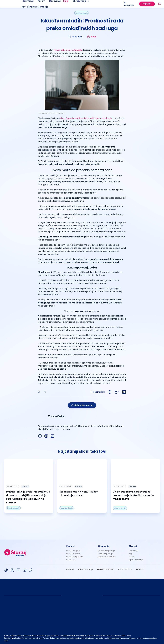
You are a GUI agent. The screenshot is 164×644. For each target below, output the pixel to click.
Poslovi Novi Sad (73, 554)
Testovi (132, 557)
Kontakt (140, 569)
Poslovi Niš (71, 560)
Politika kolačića (125, 569)
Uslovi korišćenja (86, 569)
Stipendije (103, 546)
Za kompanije (129, 4)
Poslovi (70, 546)
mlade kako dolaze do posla (68, 50)
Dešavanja (133, 551)
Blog (131, 554)
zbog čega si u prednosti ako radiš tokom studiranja (86, 118)
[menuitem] (38, 7)
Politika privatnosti (105, 569)
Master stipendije (105, 554)
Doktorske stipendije (107, 557)
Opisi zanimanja (136, 560)
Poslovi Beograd (73, 551)
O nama (70, 569)
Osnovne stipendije (106, 551)
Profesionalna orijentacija (35, 7)
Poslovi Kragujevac (75, 557)
